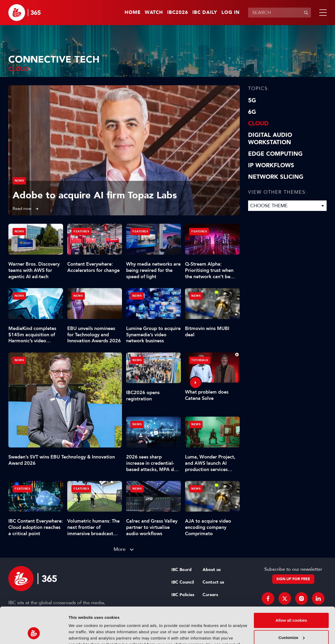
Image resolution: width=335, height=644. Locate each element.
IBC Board (182, 570)
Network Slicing (276, 177)
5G (252, 100)
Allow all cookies (291, 589)
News (19, 181)
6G (252, 112)
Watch (154, 13)
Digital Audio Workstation (270, 139)
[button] (322, 13)
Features (81, 231)
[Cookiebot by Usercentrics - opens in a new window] (34, 634)
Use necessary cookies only (291, 623)
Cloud (258, 124)
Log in (231, 13)
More (120, 549)
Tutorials (200, 360)
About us (212, 570)
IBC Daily (205, 13)
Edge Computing (275, 154)
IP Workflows (271, 165)
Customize (292, 606)
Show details (81, 634)
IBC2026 (178, 13)
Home (133, 13)
